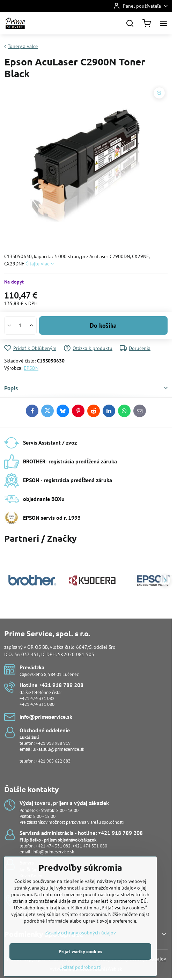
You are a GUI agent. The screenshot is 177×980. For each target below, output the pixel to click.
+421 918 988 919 (53, 743)
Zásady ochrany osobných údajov (80, 953)
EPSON (31, 368)
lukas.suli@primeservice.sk (58, 749)
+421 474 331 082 (37, 698)
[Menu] (163, 23)
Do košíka (103, 325)
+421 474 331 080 (37, 704)
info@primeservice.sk (53, 852)
